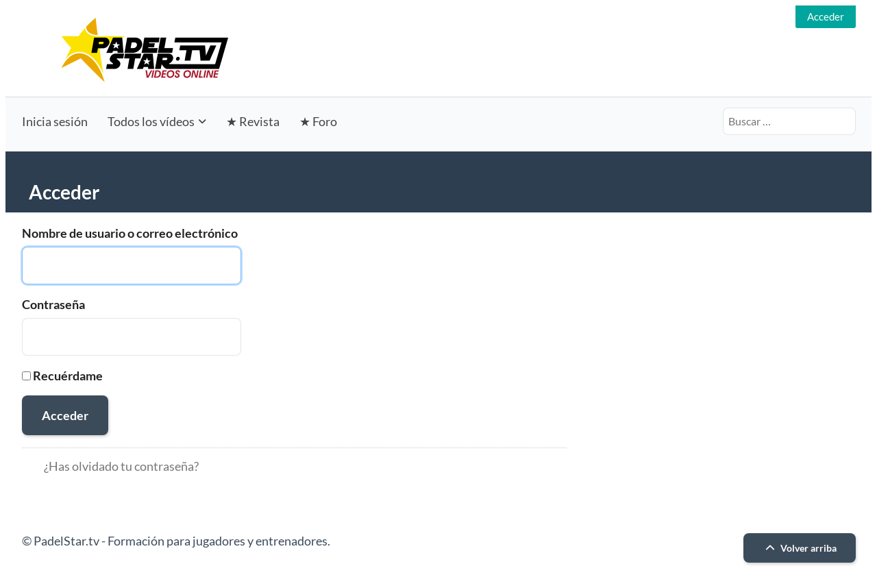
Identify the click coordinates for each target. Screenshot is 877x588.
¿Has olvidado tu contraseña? (121, 466)
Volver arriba (799, 548)
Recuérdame (68, 376)
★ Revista (253, 121)
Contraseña (53, 304)
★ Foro (318, 121)
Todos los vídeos (151, 121)
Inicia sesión (55, 121)
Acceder (826, 16)
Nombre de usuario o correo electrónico (130, 233)
